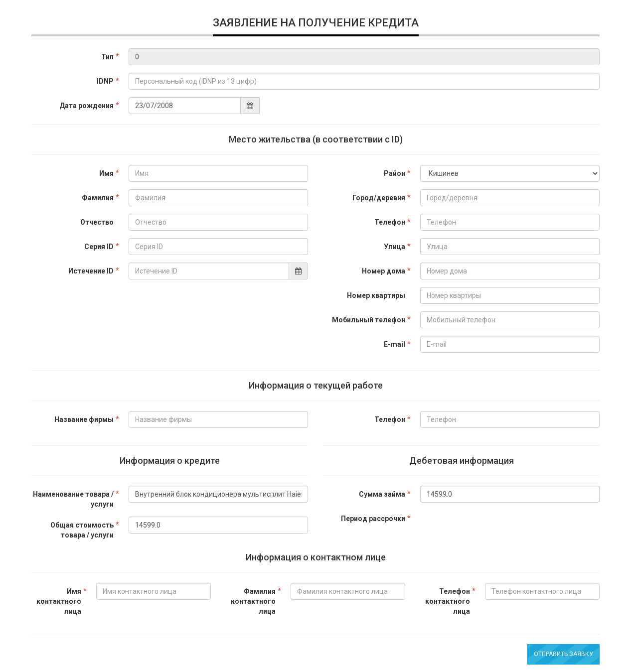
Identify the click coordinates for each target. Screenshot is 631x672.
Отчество (97, 222)
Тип (107, 57)
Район (394, 173)
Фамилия (98, 198)
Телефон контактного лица (448, 601)
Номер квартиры (376, 295)
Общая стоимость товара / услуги (82, 530)
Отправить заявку (563, 654)
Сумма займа (382, 494)
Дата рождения (86, 106)
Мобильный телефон (369, 320)
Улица (394, 247)
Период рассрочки (373, 519)
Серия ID (99, 247)
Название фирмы (84, 419)
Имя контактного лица (59, 601)
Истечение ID (91, 271)
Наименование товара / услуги (73, 499)
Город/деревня (379, 198)
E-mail (394, 344)
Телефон (390, 222)
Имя (106, 173)
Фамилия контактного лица (253, 601)
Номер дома (384, 271)
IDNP (105, 81)
